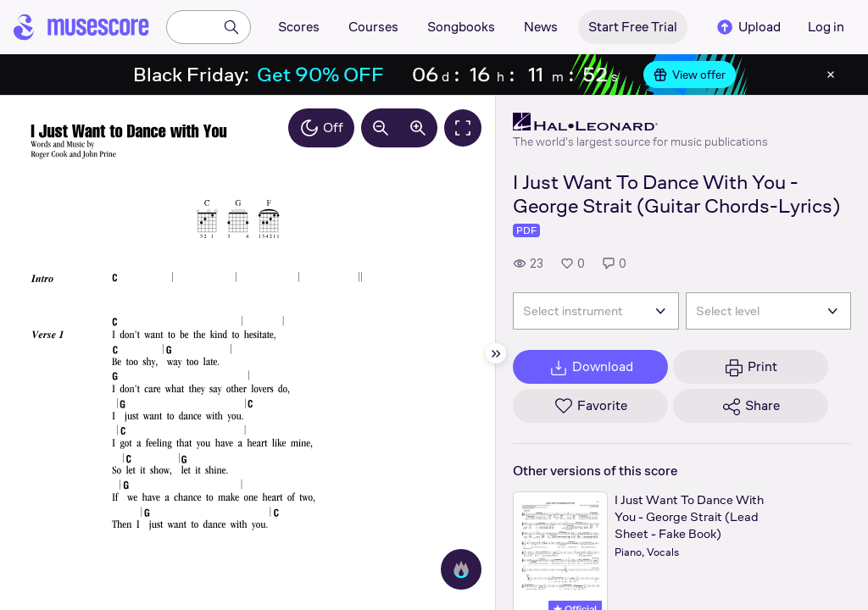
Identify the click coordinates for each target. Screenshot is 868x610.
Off (321, 128)
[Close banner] (831, 75)
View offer (690, 75)
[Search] (231, 27)
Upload (748, 27)
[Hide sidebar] (496, 353)
